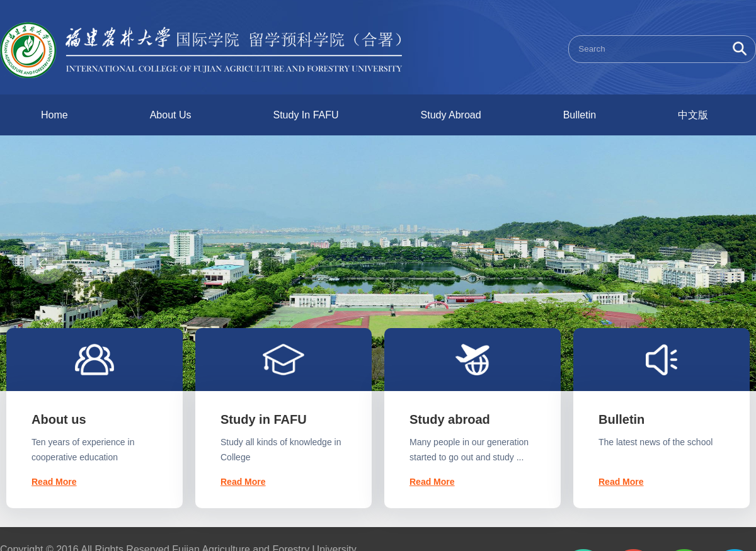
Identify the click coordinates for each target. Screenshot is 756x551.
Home (54, 115)
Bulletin (580, 115)
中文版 (693, 115)
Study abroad (450, 419)
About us (59, 419)
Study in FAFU (264, 419)
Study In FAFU (306, 115)
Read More (54, 482)
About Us (171, 115)
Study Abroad (451, 115)
